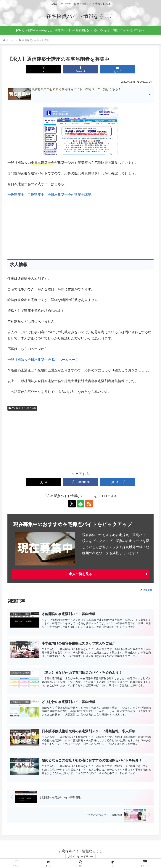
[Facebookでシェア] (81, 69)
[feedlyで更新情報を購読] (80, 504)
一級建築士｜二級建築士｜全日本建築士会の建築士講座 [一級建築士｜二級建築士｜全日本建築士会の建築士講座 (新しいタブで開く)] (49, 195)
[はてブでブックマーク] (118, 69)
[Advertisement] (80, 229)
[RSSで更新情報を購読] (89, 504)
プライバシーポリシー (80, 856)
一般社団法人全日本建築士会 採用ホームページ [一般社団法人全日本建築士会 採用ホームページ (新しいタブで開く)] (43, 360)
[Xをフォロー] (72, 504)
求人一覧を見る (80, 574)
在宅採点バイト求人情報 (22, 408)
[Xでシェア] (44, 69)
